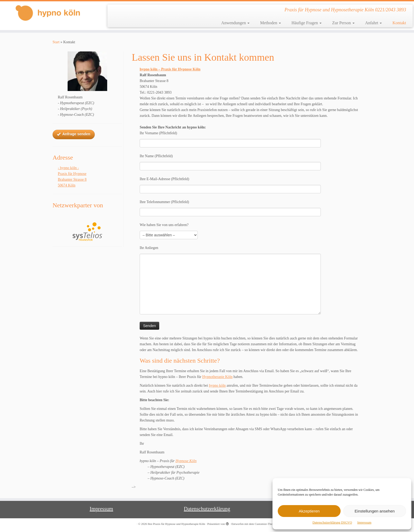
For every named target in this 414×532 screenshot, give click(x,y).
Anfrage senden (74, 134)
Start (56, 42)
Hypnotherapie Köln (217, 377)
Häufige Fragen (307, 23)
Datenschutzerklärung (207, 509)
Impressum (364, 523)
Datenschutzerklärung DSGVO (332, 523)
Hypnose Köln (186, 461)
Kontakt (399, 23)
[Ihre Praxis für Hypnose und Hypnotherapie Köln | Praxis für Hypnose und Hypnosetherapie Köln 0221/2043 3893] (48, 13)
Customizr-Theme (265, 524)
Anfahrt (374, 23)
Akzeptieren (309, 511)
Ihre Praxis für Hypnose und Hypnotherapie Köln (176, 524)
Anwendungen (235, 23)
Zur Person (343, 23)
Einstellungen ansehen (375, 511)
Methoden (270, 23)
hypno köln (217, 385)
